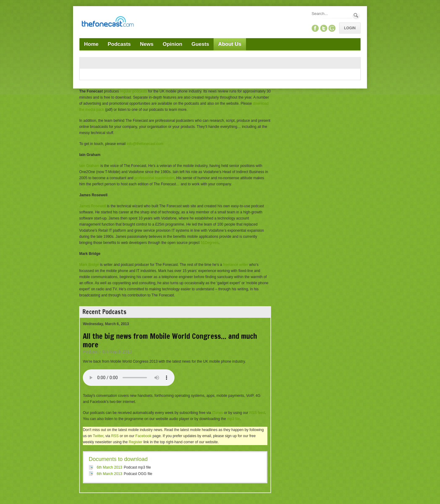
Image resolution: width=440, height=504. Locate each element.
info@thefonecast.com (145, 144)
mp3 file (233, 419)
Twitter (98, 436)
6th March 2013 (110, 467)
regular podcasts (134, 91)
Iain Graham (89, 166)
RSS (115, 436)
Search (356, 15)
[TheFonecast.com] (108, 23)
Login (350, 28)
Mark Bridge (89, 265)
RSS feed (257, 413)
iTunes (218, 413)
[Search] (332, 14)
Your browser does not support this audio (129, 378)
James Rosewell (92, 206)
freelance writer (236, 265)
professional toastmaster (154, 178)
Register (136, 442)
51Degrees (210, 243)
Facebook (143, 436)
